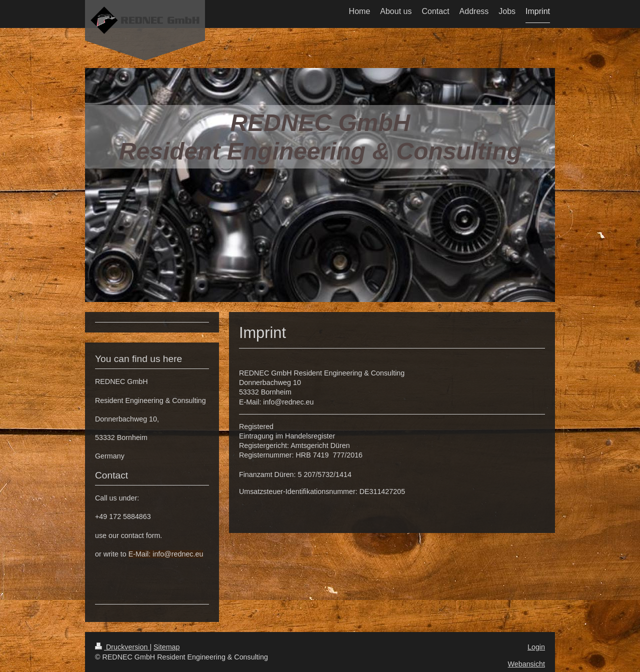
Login (536, 647)
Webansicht (526, 664)
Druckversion (122, 647)
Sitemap (166, 647)
